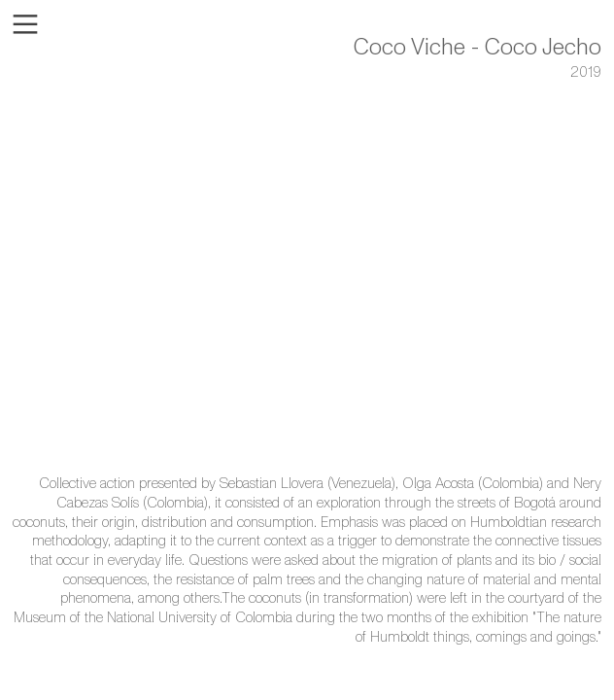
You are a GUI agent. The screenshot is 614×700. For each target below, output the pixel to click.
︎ (25, 25)
